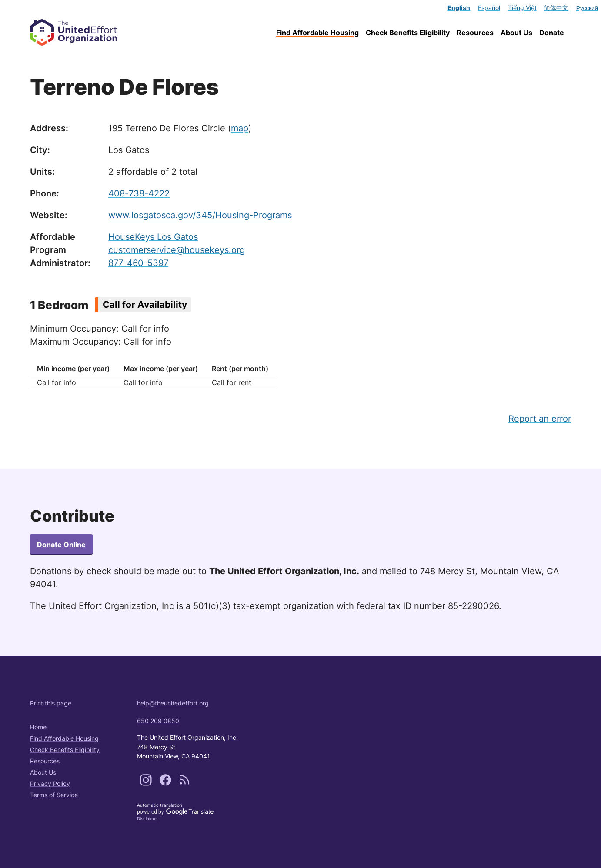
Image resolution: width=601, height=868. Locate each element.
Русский (587, 8)
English (459, 8)
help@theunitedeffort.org (173, 703)
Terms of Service (54, 795)
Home (38, 727)
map (240, 128)
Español (489, 8)
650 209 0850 (158, 721)
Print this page (51, 703)
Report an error (540, 419)
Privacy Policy (50, 783)
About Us (516, 33)
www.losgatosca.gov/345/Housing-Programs (200, 215)
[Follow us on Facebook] (166, 783)
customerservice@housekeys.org (177, 250)
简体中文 (556, 8)
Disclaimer (148, 818)
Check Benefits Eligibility (408, 33)
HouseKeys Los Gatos (153, 237)
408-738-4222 (139, 193)
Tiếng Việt (522, 8)
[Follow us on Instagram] (147, 783)
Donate (552, 33)
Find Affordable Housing (317, 33)
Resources (475, 33)
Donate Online (61, 545)
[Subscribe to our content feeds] (185, 783)
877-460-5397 (138, 263)
